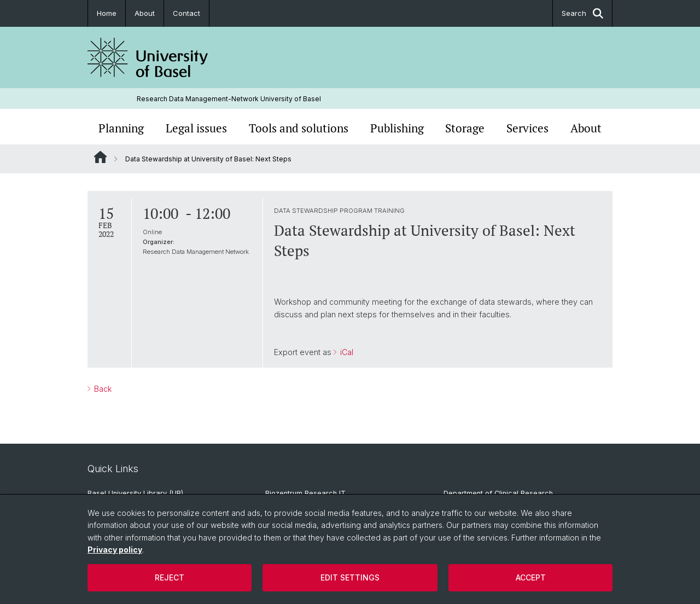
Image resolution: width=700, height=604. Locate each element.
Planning (121, 128)
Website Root (100, 157)
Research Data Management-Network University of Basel (229, 99)
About (145, 13)
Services (527, 128)
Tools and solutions (299, 128)
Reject (170, 577)
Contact (186, 13)
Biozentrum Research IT (305, 493)
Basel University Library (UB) (135, 493)
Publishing (397, 128)
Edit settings (350, 577)
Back (102, 389)
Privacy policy (115, 550)
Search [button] (582, 13)
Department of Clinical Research (498, 493)
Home (107, 13)
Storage (465, 128)
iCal (346, 353)
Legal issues (196, 128)
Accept (531, 577)
